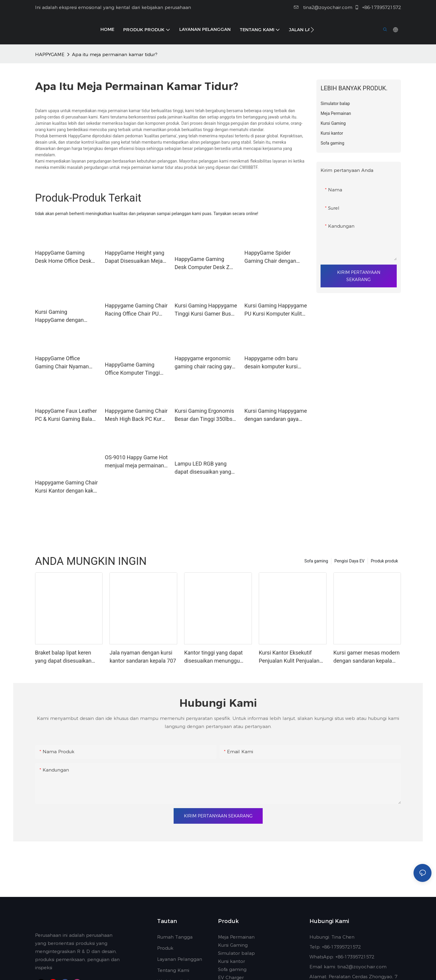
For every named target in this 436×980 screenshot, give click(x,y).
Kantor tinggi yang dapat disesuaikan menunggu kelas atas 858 (213, 657)
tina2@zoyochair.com (323, 7)
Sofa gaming (316, 561)
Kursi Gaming (233, 945)
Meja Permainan (236, 937)
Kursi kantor (231, 961)
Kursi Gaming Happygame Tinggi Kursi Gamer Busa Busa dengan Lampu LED (206, 310)
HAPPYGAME (50, 54)
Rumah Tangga (175, 937)
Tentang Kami (173, 970)
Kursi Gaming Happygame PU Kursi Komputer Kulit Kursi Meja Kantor (276, 310)
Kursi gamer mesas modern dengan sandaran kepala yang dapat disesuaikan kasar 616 (367, 657)
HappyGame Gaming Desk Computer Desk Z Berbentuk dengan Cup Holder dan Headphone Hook (202, 264)
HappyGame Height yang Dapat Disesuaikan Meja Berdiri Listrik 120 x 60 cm (136, 257)
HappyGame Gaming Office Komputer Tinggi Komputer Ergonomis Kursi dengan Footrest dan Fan (132, 369)
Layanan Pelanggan (180, 959)
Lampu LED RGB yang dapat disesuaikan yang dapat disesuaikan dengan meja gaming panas (203, 468)
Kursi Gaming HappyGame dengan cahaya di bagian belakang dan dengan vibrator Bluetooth (61, 316)
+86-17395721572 (378, 7)
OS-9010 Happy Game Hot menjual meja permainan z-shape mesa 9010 (136, 462)
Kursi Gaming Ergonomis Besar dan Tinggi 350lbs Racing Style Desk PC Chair (204, 415)
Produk (165, 948)
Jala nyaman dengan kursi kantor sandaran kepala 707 (143, 657)
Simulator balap (236, 953)
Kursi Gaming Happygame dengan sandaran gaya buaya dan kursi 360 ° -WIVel (276, 415)
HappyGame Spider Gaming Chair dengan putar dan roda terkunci (272, 257)
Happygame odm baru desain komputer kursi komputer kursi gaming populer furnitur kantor (272, 363)
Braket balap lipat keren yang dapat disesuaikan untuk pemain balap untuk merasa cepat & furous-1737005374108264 (66, 657)
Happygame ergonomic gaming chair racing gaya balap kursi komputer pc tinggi (205, 358)
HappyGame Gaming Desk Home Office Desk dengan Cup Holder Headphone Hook (63, 257)
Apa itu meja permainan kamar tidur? (115, 54)
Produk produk (385, 561)
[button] (312, 30)
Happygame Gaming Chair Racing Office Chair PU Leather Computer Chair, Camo (136, 310)
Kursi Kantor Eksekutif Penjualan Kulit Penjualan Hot (289, 657)
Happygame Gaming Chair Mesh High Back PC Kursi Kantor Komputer (136, 415)
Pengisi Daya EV (349, 561)
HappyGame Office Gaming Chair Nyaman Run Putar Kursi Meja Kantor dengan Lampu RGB (62, 363)
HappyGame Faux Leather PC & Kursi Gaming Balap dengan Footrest (66, 410)
